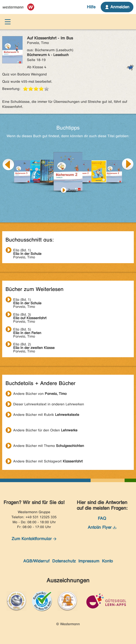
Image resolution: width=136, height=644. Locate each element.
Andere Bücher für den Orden (45, 430)
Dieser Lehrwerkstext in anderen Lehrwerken (49, 404)
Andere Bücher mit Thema (49, 446)
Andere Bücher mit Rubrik (46, 415)
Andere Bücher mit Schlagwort (48, 461)
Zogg (72, 190)
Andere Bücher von (40, 394)
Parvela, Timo (27, 251)
